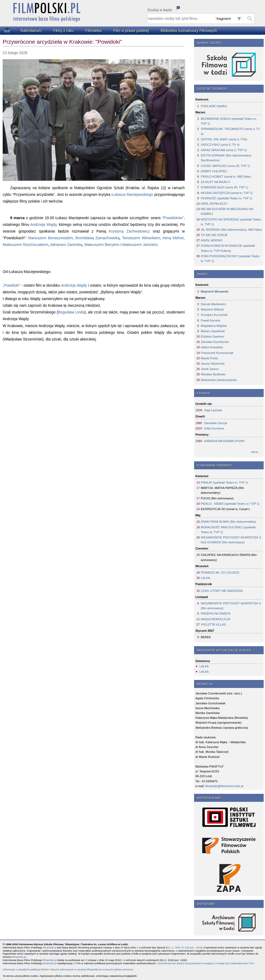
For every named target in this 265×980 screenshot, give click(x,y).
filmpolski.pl (50, 947)
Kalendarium (31, 31)
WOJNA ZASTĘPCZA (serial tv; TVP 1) (227, 193)
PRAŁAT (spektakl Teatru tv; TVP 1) (224, 482)
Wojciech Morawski (215, 291)
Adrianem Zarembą (66, 245)
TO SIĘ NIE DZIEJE (214, 235)
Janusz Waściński (213, 364)
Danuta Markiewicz (213, 304)
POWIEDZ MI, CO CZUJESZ (220, 573)
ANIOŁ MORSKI (212, 240)
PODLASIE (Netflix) (214, 106)
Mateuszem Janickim (140, 245)
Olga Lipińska (213, 410)
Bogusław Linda (71, 312)
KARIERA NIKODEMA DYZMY (224, 441)
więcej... (255, 452)
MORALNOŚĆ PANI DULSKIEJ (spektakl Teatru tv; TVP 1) (228, 530)
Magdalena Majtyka (214, 326)
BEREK (206, 637)
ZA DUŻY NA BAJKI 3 (215, 182)
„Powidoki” (11, 285)
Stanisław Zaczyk (215, 423)
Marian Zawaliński (213, 331)
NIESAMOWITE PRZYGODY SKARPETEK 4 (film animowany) (231, 606)
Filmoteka (94, 31)
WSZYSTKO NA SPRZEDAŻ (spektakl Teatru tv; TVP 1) (231, 222)
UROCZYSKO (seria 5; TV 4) (220, 145)
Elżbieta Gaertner (212, 336)
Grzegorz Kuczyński (214, 315)
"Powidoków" (173, 218)
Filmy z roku (63, 31)
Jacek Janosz (210, 369)
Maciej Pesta (209, 358)
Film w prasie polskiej (131, 31)
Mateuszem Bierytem (102, 245)
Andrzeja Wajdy (43, 225)
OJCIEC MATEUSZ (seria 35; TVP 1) (225, 166)
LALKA (205, 578)
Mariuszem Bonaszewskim (51, 238)
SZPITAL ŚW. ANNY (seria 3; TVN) (224, 139)
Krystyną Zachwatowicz (129, 231)
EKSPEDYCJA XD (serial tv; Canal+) (225, 509)
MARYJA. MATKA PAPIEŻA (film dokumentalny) (222, 490)
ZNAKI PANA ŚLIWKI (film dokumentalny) (228, 522)
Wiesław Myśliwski (213, 374)
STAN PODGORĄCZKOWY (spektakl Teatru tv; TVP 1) (230, 259)
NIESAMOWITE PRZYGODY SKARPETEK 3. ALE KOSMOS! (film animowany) (231, 540)
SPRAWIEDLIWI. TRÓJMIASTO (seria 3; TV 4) (230, 131)
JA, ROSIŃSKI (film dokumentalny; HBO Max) (231, 230)
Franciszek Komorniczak (217, 353)
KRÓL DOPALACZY (214, 204)
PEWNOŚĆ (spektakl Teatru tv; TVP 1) (226, 198)
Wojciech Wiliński (212, 309)
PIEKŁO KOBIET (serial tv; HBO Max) (226, 177)
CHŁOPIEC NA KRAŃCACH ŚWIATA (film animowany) (229, 557)
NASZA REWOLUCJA (215, 619)
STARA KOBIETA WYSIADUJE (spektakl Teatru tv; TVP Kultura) (228, 248)
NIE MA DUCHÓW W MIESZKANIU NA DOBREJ (227, 211)
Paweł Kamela (210, 320)
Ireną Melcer (173, 238)
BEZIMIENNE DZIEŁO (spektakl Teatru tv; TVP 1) (229, 121)
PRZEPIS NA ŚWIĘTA (216, 614)
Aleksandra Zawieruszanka (219, 380)
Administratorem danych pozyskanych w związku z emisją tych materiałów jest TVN (205, 963)
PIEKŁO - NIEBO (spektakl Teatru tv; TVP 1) (230, 504)
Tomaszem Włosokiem (141, 238)
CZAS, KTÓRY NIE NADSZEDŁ (222, 591)
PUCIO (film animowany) (217, 498)
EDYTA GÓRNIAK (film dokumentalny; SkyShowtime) (226, 158)
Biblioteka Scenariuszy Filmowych (189, 31)
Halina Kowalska (212, 347)
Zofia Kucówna (214, 428)
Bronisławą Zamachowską (97, 238)
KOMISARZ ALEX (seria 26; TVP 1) (224, 187)
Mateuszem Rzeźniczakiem (25, 245)
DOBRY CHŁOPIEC (214, 171)
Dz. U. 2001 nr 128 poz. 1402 (184, 947)
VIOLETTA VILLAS (213, 624)
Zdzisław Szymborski (215, 342)
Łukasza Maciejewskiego (132, 194)
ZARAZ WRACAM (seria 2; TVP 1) (224, 150)
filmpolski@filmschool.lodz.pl (224, 786)
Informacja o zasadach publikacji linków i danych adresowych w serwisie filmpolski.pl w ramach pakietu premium (68, 969)
